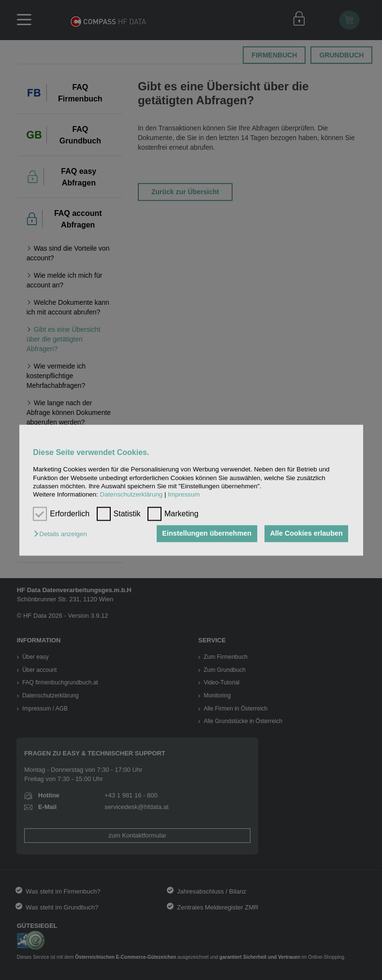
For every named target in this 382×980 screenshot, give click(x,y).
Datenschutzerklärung (132, 495)
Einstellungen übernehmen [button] (206, 534)
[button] (63, 534)
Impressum (184, 495)
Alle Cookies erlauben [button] (306, 534)
